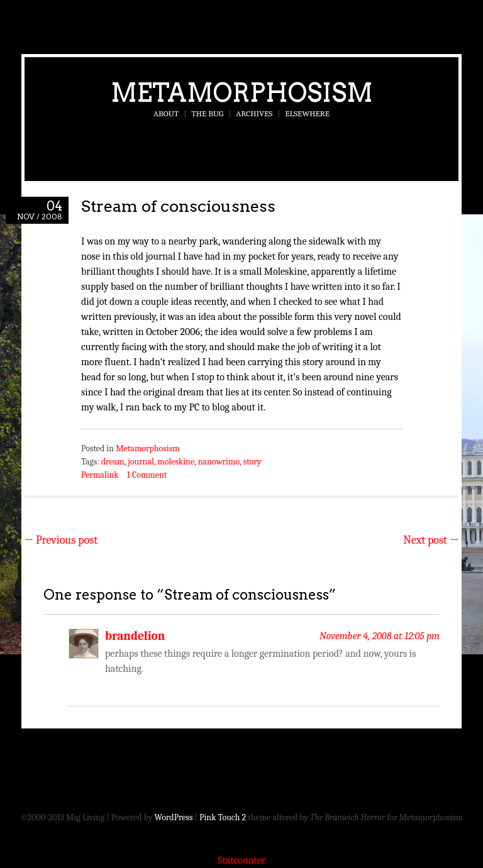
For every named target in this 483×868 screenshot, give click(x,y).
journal (141, 462)
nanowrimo (219, 462)
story (253, 462)
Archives (254, 113)
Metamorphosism (242, 92)
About (166, 113)
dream (113, 462)
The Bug (207, 113)
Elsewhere (307, 113)
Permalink (100, 475)
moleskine (176, 462)
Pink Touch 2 (223, 817)
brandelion (135, 636)
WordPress (174, 817)
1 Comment (147, 475)
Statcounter (241, 860)
